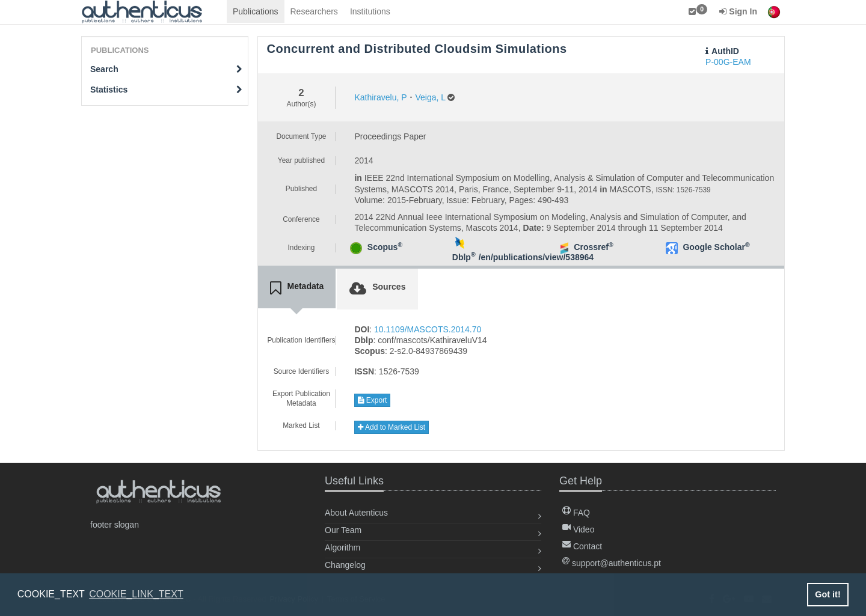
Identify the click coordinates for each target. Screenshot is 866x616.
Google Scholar (716, 247)
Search (166, 69)
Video (578, 529)
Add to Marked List (392, 427)
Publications (256, 11)
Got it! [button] (828, 594)
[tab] (297, 288)
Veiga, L (430, 97)
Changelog (345, 565)
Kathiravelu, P (380, 97)
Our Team (343, 530)
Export (372, 400)
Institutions (370, 11)
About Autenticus (356, 513)
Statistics (166, 90)
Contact (582, 546)
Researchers (314, 11)
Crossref (593, 247)
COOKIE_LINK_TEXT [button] (136, 594)
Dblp (464, 257)
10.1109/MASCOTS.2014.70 (428, 329)
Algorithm (342, 547)
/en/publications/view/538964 (536, 257)
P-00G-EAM (728, 62)
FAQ (576, 513)
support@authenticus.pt (612, 563)
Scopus (385, 247)
